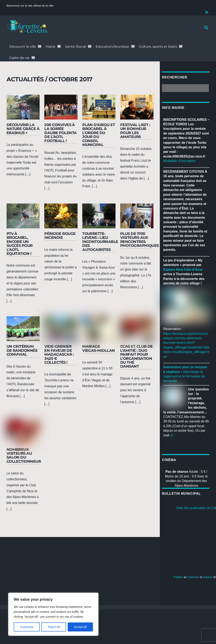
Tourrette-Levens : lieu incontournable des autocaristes (100, 241)
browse (208, 577)
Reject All (54, 627)
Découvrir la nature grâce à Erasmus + (23, 129)
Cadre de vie (19, 58)
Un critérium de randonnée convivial (22, 350)
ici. (172, 435)
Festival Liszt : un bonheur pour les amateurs (135, 131)
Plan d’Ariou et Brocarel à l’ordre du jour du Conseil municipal (99, 135)
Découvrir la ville (23, 47)
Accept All (80, 627)
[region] (53, 614)
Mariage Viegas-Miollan (99, 348)
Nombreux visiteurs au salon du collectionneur (24, 455)
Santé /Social (75, 47)
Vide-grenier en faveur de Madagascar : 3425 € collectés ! (59, 354)
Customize (27, 627)
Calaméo (193, 577)
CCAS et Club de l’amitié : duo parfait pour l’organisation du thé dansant (137, 356)
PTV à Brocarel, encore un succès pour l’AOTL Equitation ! (20, 244)
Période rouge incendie (60, 236)
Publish (178, 577)
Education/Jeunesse (112, 47)
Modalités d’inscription (179, 161)
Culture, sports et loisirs (158, 47)
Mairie (50, 47)
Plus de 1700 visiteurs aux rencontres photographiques (139, 240)
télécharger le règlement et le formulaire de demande (184, 376)
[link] (183, 270)
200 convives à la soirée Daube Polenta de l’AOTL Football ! (60, 133)
